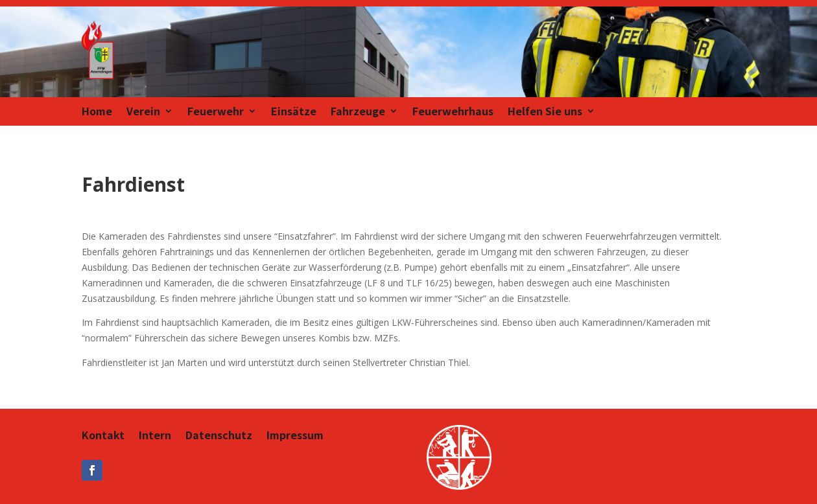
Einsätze (294, 112)
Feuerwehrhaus (453, 112)
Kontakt (103, 436)
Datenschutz (219, 436)
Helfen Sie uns (545, 112)
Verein (143, 112)
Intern (155, 436)
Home (97, 112)
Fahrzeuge (358, 112)
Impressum (295, 436)
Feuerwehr (216, 112)
